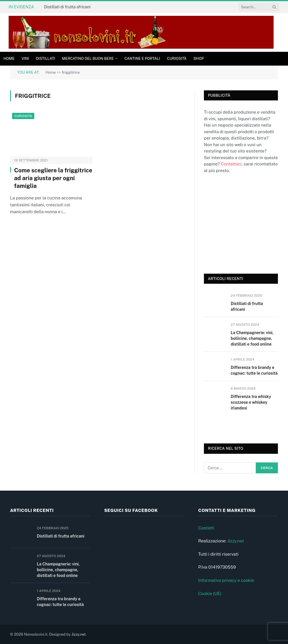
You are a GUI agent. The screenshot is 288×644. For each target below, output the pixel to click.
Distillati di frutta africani (67, 7)
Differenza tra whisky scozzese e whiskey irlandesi (251, 402)
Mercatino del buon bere (88, 59)
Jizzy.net (235, 541)
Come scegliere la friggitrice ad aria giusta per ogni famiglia (53, 178)
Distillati (46, 59)
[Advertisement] (246, 223)
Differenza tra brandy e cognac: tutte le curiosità (254, 370)
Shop (199, 59)
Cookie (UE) (210, 593)
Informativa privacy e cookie (226, 580)
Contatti (206, 528)
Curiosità (177, 59)
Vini (25, 59)
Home (9, 59)
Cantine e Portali (142, 59)
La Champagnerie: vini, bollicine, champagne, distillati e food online (252, 338)
